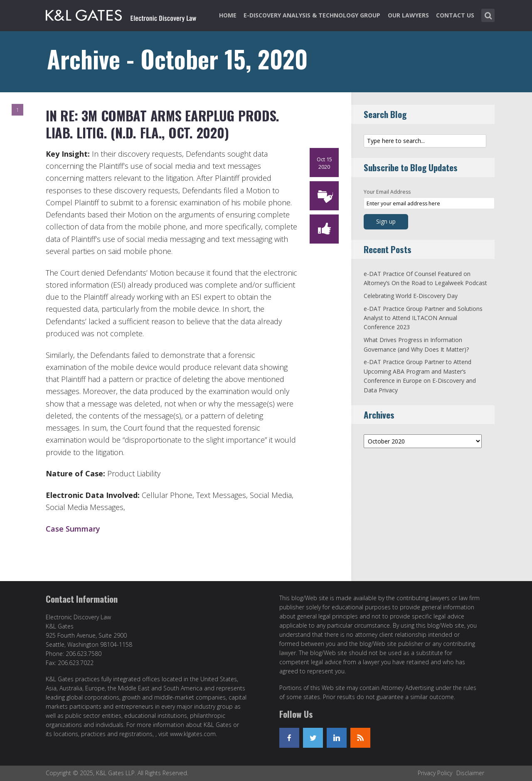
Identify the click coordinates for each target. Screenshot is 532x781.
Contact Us (455, 15)
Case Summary (73, 529)
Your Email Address (387, 192)
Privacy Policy (435, 773)
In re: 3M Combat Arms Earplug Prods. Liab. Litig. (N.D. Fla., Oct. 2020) (163, 124)
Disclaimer (470, 773)
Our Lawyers (408, 15)
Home (228, 15)
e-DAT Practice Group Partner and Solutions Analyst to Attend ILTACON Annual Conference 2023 (423, 318)
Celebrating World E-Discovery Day (411, 296)
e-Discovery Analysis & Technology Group (312, 15)
